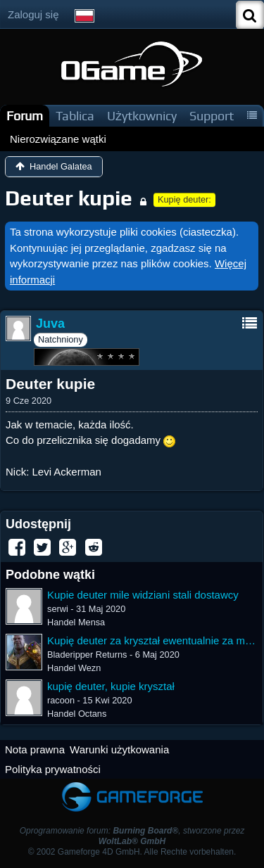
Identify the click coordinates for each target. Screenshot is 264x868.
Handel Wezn (74, 668)
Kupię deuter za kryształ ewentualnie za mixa (152, 640)
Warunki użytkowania (119, 749)
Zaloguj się (33, 14)
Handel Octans (77, 714)
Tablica (75, 116)
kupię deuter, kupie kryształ (111, 686)
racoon (61, 700)
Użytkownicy (142, 116)
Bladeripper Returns (87, 655)
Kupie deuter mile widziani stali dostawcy (143, 595)
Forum (25, 116)
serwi (58, 609)
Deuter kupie (69, 198)
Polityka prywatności (53, 769)
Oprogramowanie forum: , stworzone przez (132, 836)
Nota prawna (35, 749)
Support (212, 116)
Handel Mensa (76, 622)
